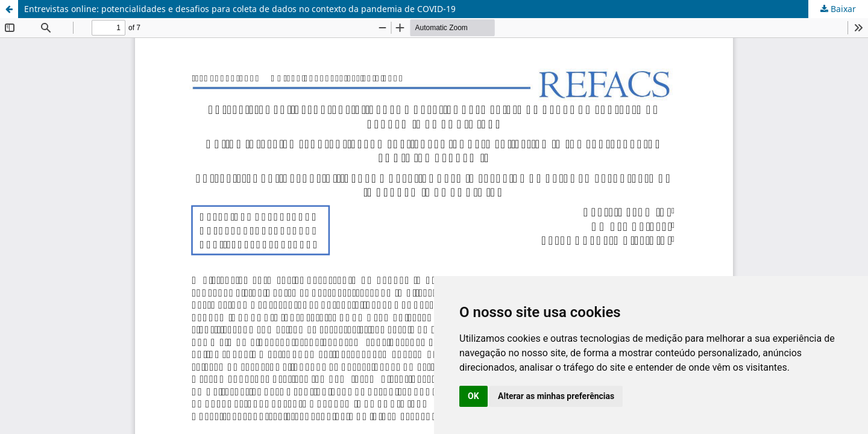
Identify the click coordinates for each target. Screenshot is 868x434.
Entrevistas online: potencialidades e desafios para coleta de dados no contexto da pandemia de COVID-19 (240, 9)
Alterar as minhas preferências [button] (556, 396)
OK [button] (473, 396)
